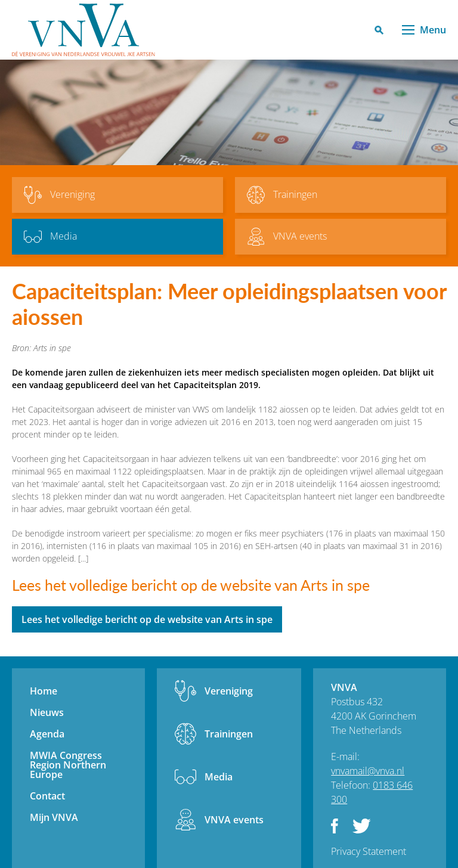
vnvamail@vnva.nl (368, 771)
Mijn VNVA (54, 817)
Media (219, 777)
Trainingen (229, 734)
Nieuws (47, 712)
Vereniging (229, 691)
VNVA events (234, 820)
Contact (47, 796)
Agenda (47, 734)
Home (44, 691)
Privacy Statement (369, 851)
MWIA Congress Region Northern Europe (68, 765)
